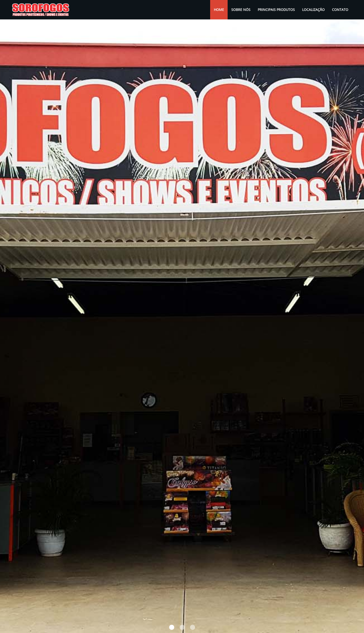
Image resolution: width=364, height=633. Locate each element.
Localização (313, 10)
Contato (340, 10)
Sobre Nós (241, 10)
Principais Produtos (276, 10)
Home (221, 9)
